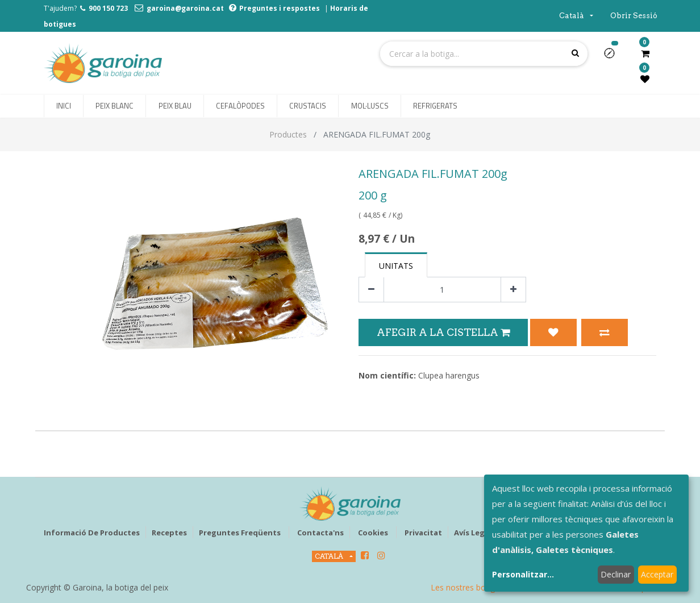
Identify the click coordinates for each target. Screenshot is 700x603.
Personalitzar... (523, 574)
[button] (614, 57)
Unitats (396, 266)
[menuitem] (64, 106)
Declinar (616, 574)
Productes (288, 134)
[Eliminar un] (371, 290)
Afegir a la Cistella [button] (443, 332)
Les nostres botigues (469, 587)
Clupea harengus (449, 375)
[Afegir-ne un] (513, 290)
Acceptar (657, 574)
